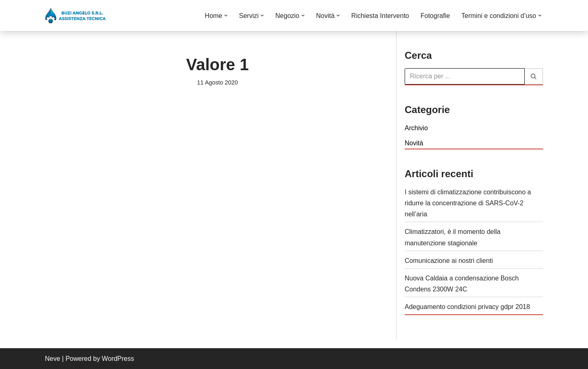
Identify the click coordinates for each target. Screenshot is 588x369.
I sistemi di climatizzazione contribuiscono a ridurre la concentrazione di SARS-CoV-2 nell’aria (468, 203)
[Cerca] (465, 76)
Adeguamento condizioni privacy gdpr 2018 (467, 307)
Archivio (416, 128)
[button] (226, 16)
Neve (52, 359)
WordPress (118, 359)
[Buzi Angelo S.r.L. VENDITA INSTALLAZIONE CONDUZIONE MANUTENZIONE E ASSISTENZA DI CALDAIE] (76, 16)
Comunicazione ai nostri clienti (449, 261)
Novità (414, 143)
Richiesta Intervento (380, 16)
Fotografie (435, 16)
